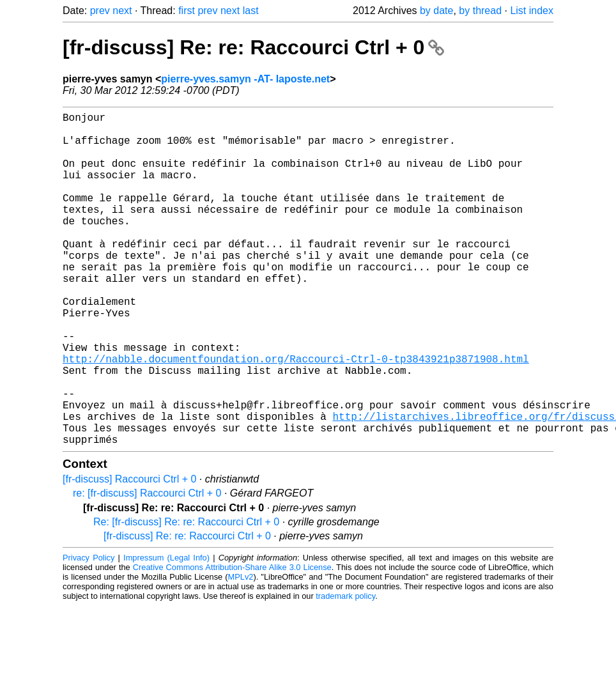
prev (100, 11)
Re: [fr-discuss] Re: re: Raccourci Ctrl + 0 (186, 596)
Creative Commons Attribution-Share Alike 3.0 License (232, 641)
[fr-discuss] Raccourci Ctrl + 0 (129, 553)
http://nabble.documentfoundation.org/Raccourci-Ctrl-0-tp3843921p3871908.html (296, 415)
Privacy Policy (89, 632)
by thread (480, 11)
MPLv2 (241, 651)
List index (532, 11)
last (251, 11)
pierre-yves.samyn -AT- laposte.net (245, 79)
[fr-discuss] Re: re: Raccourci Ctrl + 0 (253, 47)
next (122, 11)
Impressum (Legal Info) (166, 632)
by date (436, 11)
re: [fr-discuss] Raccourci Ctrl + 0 (147, 567)
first (187, 11)
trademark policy (345, 670)
